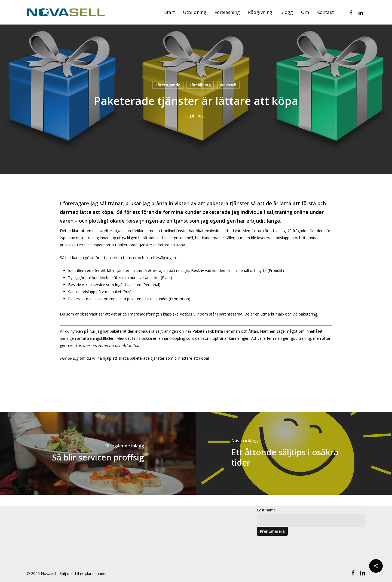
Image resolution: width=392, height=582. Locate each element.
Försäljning (200, 85)
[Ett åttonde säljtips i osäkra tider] (294, 453)
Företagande (168, 85)
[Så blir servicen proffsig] (98, 453)
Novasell (228, 85)
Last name (266, 510)
